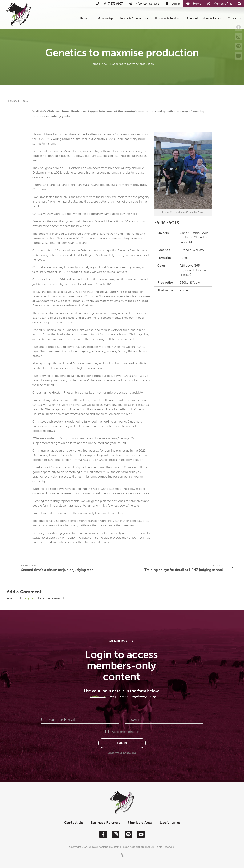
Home (94, 64)
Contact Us (235, 18)
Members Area (140, 822)
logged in (31, 598)
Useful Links (170, 822)
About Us (86, 18)
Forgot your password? (122, 753)
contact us (98, 696)
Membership (106, 18)
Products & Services (168, 18)
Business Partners (105, 822)
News (105, 64)
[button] (240, 4)
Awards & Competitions (135, 18)
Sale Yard (192, 18)
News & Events (213, 18)
